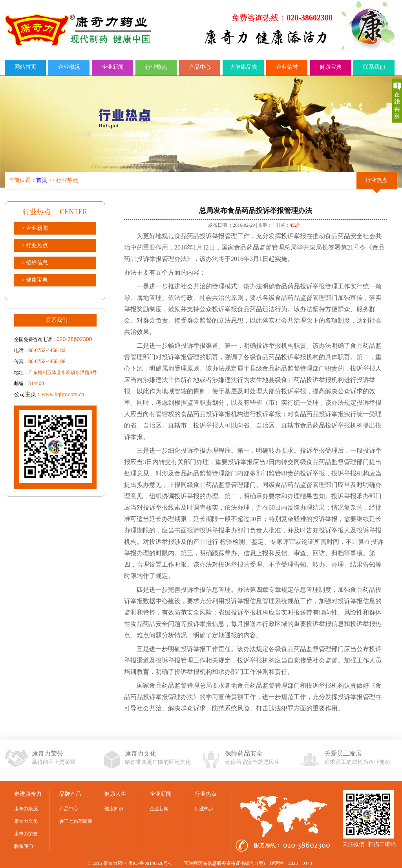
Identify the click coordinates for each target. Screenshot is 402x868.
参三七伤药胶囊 (76, 821)
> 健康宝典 (35, 280)
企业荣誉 (287, 67)
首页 (42, 180)
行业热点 (156, 67)
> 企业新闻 (35, 228)
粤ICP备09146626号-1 (150, 863)
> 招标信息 (35, 263)
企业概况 (69, 67)
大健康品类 (243, 67)
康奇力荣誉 (26, 834)
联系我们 (374, 67)
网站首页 (26, 67)
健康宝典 (331, 67)
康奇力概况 (26, 809)
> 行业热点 (35, 245)
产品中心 (200, 67)
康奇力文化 (26, 821)
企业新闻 (113, 67)
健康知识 (114, 809)
